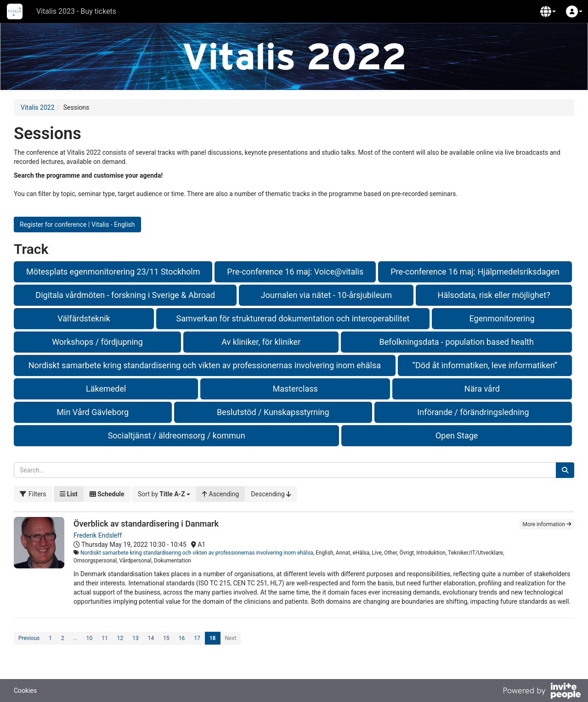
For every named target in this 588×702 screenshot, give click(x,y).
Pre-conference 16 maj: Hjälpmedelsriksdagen (475, 272)
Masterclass (295, 389)
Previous (29, 638)
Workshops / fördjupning (97, 342)
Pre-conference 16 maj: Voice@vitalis (295, 272)
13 (136, 638)
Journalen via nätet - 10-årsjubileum (326, 295)
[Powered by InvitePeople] (542, 692)
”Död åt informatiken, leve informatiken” (485, 365)
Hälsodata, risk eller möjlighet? (494, 295)
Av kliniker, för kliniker (261, 342)
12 (120, 638)
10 (90, 638)
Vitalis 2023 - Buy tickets (76, 11)
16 (182, 638)
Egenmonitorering (502, 318)
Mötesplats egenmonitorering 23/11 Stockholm (113, 272)
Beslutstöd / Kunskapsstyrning (273, 412)
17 (197, 638)
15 (166, 638)
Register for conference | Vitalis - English (77, 225)
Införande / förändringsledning (473, 412)
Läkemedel (106, 389)
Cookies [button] (25, 691)
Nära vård (482, 389)
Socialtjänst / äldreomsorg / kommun (177, 435)
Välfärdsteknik (84, 318)
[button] (548, 11)
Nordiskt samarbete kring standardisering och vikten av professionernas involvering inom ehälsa (205, 365)
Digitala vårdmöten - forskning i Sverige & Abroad (125, 295)
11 (105, 638)
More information (547, 524)
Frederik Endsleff (98, 535)
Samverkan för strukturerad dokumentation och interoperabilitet (293, 318)
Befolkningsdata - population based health (457, 342)
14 (151, 638)
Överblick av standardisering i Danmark (146, 524)
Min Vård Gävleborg (93, 412)
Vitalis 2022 (38, 107)
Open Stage (457, 435)
